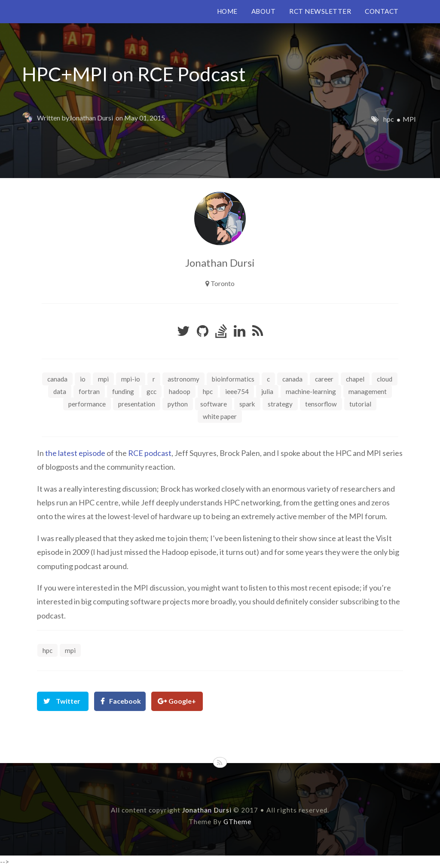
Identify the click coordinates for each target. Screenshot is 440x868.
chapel (355, 379)
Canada (57, 379)
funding (123, 391)
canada (292, 379)
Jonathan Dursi (91, 118)
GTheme (237, 822)
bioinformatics (233, 379)
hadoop (180, 391)
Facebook (125, 701)
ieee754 (237, 391)
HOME (227, 11)
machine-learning (311, 391)
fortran (89, 391)
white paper (220, 416)
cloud (385, 379)
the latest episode (75, 453)
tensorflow (321, 404)
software (214, 404)
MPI (409, 119)
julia (267, 391)
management (368, 391)
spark (247, 404)
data (60, 391)
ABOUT (264, 11)
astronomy (183, 379)
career (324, 379)
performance (87, 404)
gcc (151, 391)
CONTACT (382, 11)
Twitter (68, 701)
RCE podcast (150, 453)
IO (83, 379)
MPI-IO (131, 379)
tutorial (360, 404)
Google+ (182, 701)
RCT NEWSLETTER (320, 11)
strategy (280, 404)
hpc (389, 119)
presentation (137, 404)
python (178, 404)
